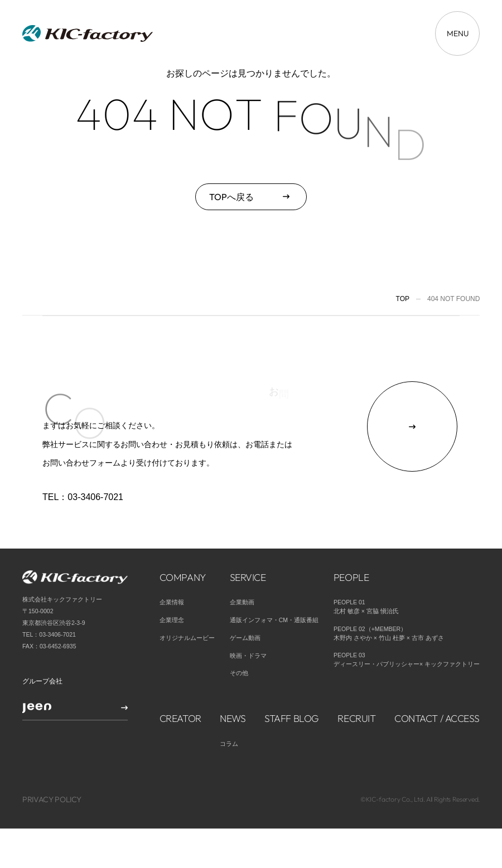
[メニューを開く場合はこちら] (457, 33)
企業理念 (172, 587)
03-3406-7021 (95, 497)
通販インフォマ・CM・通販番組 (274, 587)
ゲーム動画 (245, 605)
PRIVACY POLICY (52, 767)
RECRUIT (356, 685)
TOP (403, 299)
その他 (239, 641)
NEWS (233, 685)
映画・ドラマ (248, 623)
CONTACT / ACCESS (437, 685)
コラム (229, 711)
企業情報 (172, 569)
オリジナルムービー (187, 605)
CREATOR (180, 685)
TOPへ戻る (231, 197)
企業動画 (242, 569)
